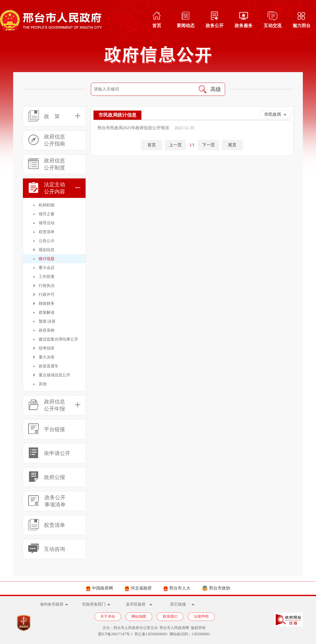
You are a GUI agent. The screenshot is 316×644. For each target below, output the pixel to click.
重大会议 (47, 268)
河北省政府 (138, 588)
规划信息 (47, 250)
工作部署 (47, 277)
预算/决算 (47, 321)
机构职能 (47, 205)
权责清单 (47, 232)
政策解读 (47, 312)
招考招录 (47, 348)
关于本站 (108, 616)
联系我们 (170, 616)
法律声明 (201, 616)
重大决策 (47, 357)
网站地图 (139, 616)
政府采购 (47, 330)
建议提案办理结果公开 (58, 339)
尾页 (232, 145)
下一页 (209, 145)
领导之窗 (47, 214)
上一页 (175, 145)
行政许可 (47, 294)
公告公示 (47, 241)
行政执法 (47, 286)
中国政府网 (99, 588)
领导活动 (47, 223)
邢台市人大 (177, 588)
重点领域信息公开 (55, 375)
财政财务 (47, 303)
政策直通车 (49, 366)
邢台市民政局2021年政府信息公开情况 (133, 128)
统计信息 (47, 259)
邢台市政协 (216, 588)
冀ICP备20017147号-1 (115, 634)
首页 (152, 145)
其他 (43, 384)
